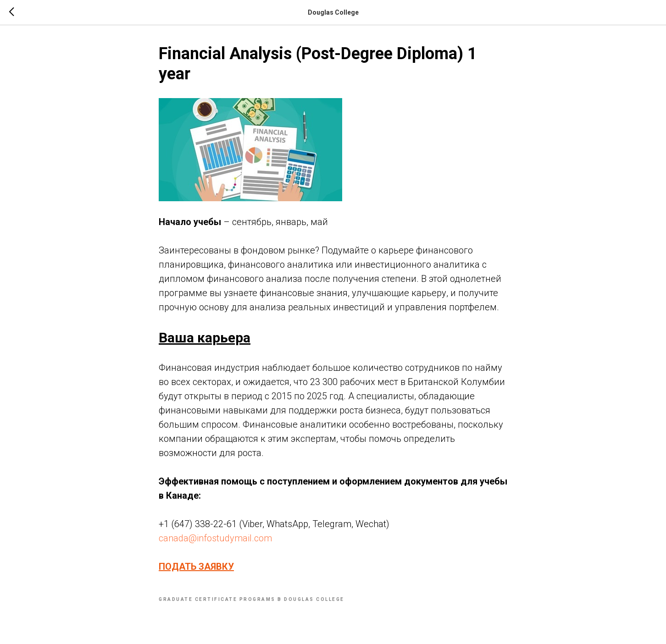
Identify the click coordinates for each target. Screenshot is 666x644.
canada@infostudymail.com (215, 538)
